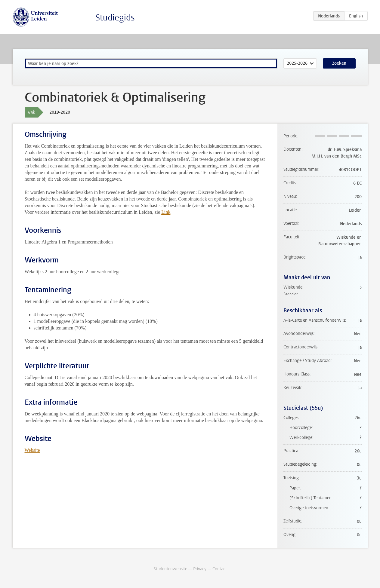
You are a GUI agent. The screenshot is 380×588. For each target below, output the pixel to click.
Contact (220, 569)
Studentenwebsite (170, 569)
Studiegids (115, 18)
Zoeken (339, 63)
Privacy (200, 569)
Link (166, 212)
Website (32, 450)
